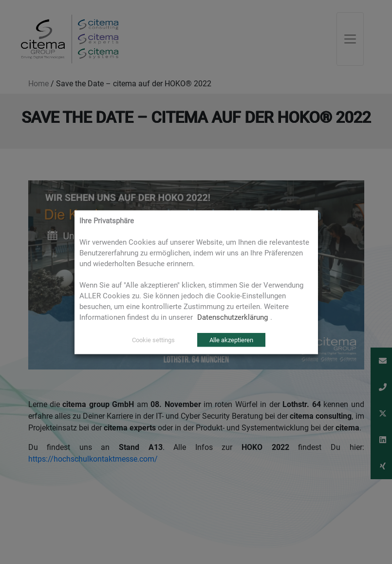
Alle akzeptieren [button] (231, 340)
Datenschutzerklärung (233, 317)
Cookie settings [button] (153, 340)
